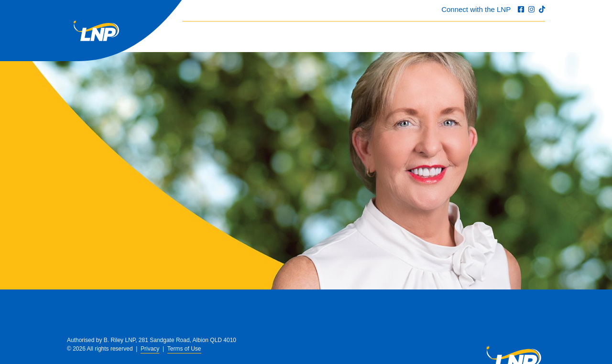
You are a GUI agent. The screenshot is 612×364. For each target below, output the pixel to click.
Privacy (150, 349)
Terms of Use (184, 349)
